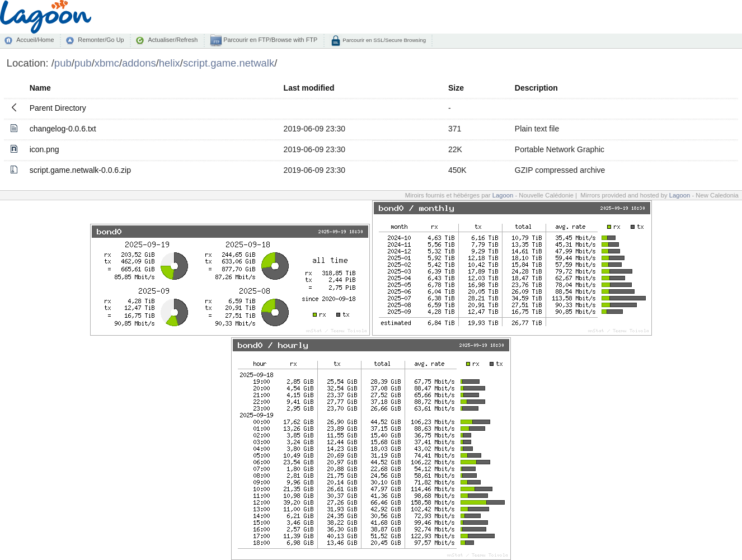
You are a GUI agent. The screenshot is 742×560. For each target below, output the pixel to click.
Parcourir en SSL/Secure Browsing (384, 40)
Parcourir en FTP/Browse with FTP (269, 40)
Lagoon (503, 195)
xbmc (107, 63)
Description (536, 88)
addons (139, 63)
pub (63, 63)
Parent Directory (58, 108)
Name (40, 88)
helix (170, 63)
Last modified (309, 88)
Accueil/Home (35, 40)
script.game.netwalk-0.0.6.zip (80, 170)
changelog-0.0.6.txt (63, 129)
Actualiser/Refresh (173, 40)
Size (456, 88)
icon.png (44, 149)
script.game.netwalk (229, 63)
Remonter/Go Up (101, 40)
